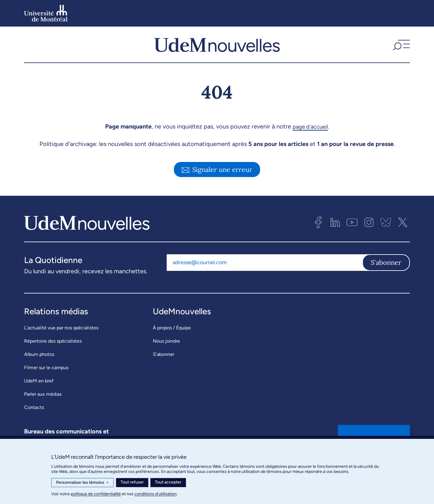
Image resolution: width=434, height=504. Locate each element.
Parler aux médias (43, 401)
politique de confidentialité (96, 494)
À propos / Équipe (172, 335)
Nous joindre (166, 348)
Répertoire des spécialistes (53, 348)
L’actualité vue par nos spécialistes (61, 335)
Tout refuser (132, 482)
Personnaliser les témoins (82, 483)
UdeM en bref (39, 388)
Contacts (34, 414)
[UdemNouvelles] (217, 48)
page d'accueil (310, 133)
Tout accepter (168, 482)
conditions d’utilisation (156, 494)
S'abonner (386, 269)
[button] (401, 48)
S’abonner (164, 361)
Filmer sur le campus (46, 374)
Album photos (39, 361)
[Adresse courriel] (264, 269)
